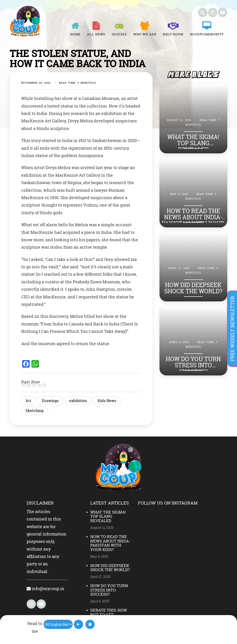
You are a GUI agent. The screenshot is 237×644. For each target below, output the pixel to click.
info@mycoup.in (45, 588)
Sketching (34, 410)
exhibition (78, 401)
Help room (173, 34)
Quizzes (119, 34)
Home (75, 34)
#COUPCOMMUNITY (207, 34)
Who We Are (145, 34)
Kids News (107, 401)
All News (96, 34)
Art (28, 401)
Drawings (50, 401)
